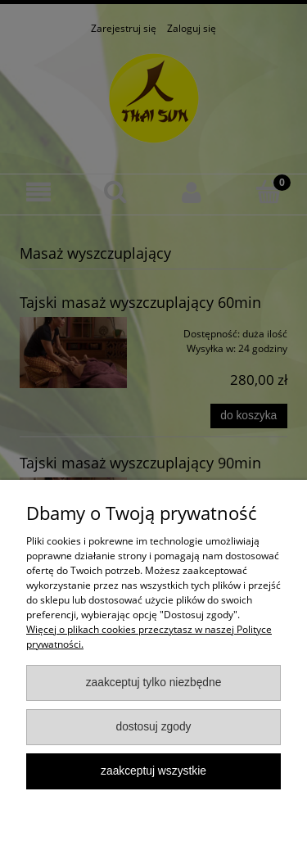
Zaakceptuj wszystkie (153, 771)
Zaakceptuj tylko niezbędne (154, 683)
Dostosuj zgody (153, 727)
